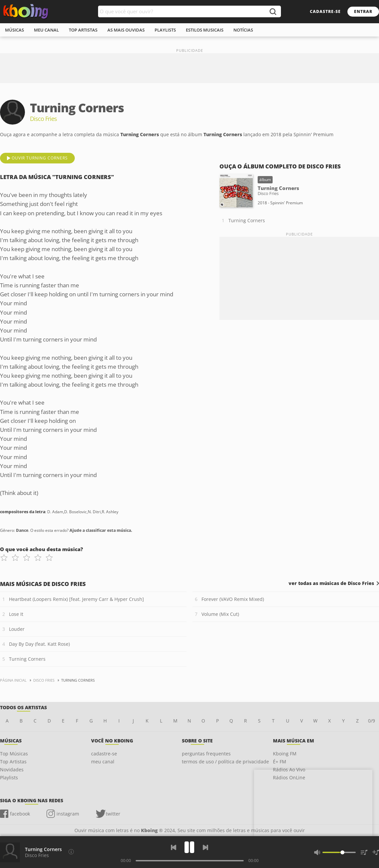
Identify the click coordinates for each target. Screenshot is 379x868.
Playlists (9, 777)
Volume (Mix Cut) (220, 614)
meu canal (46, 30)
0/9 (372, 721)
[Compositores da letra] (71, 852)
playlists (165, 30)
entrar (363, 11)
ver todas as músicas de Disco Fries (331, 583)
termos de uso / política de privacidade (225, 762)
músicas (14, 30)
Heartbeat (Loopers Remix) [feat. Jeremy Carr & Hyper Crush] (76, 599)
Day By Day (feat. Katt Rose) (39, 644)
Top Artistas (13, 762)
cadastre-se (325, 11)
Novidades (12, 770)
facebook (20, 814)
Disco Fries (37, 855)
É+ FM (280, 762)
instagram (68, 814)
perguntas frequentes (206, 754)
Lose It (16, 614)
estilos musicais (205, 30)
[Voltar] (174, 847)
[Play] (189, 847)
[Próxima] (205, 847)
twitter (113, 814)
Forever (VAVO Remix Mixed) (233, 599)
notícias (243, 30)
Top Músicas (14, 754)
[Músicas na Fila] (364, 852)
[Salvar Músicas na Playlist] (376, 852)
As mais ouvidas (126, 30)
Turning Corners (247, 220)
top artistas (83, 30)
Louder (17, 629)
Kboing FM (285, 754)
